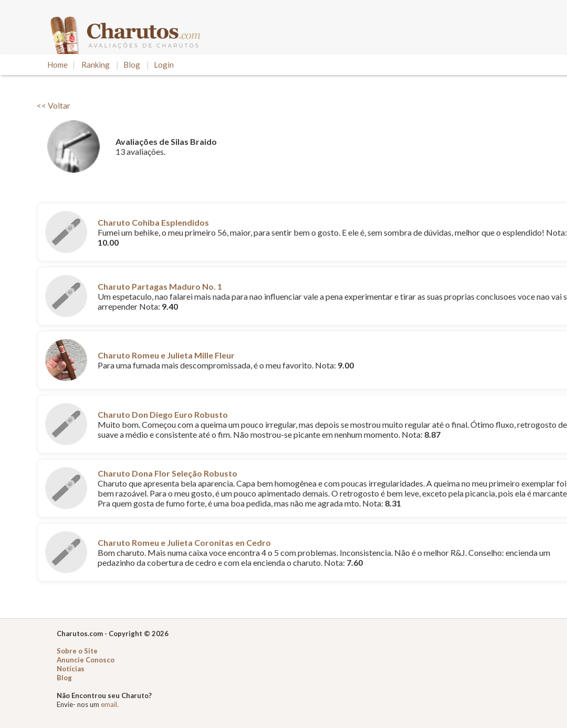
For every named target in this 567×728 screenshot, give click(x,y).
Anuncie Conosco (86, 660)
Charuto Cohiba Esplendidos (153, 222)
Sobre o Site (77, 651)
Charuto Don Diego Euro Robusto (163, 414)
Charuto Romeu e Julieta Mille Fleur (166, 355)
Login (164, 65)
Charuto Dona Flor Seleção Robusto (167, 473)
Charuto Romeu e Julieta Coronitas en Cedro (184, 542)
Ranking (96, 65)
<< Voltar (54, 105)
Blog (132, 65)
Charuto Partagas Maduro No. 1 (160, 286)
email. (110, 704)
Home (57, 65)
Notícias (71, 669)
